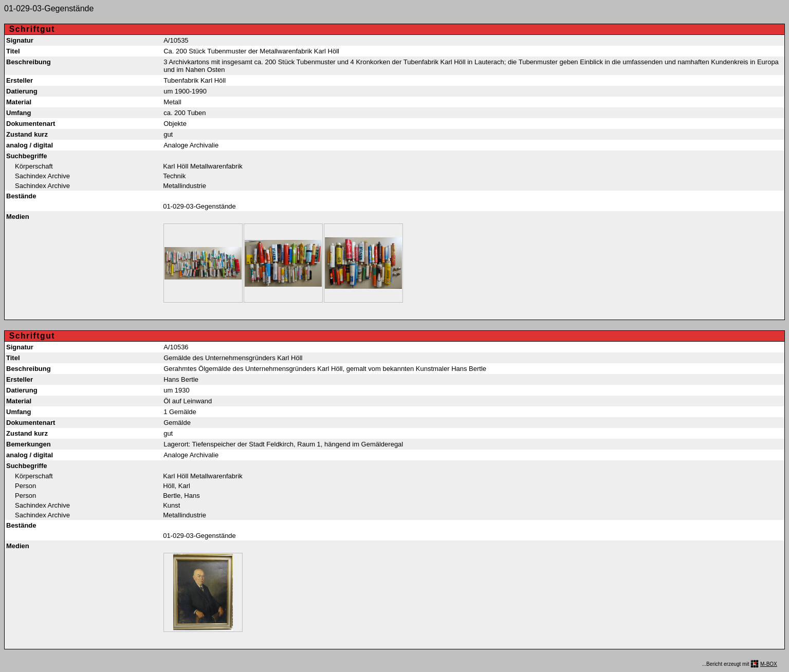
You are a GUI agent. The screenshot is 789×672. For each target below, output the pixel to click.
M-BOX (769, 664)
